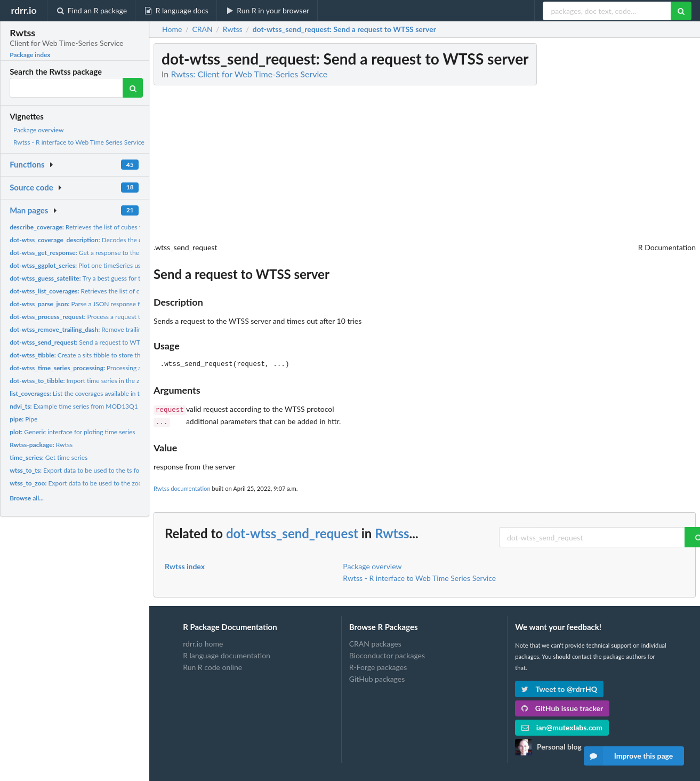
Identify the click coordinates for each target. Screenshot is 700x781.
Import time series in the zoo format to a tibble (103, 381)
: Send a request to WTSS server (344, 29)
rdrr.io (23, 10)
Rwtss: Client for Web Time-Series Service (249, 74)
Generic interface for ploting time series (72, 432)
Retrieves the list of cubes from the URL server (103, 227)
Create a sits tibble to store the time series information (110, 355)
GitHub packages (377, 677)
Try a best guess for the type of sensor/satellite (111, 278)
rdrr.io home (203, 642)
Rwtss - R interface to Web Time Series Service (79, 142)
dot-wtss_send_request (292, 531)
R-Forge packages (378, 665)
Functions (27, 164)
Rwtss (41, 445)
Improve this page (629, 756)
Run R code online (212, 665)
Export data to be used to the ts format (81, 470)
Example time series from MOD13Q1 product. (86, 406)
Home (172, 29)
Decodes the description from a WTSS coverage (123, 240)
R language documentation (227, 653)
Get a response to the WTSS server (93, 253)
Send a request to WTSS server (88, 342)
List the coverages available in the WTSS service (98, 393)
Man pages (29, 210)
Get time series (49, 457)
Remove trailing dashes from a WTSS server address (128, 329)
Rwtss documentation (182, 486)
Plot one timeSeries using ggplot (89, 265)
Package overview (38, 130)
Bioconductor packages (387, 653)
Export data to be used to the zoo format (86, 483)
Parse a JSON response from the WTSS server (104, 304)
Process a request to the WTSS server (101, 317)
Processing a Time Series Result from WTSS (119, 368)
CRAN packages (375, 642)
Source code (31, 187)
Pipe (23, 419)
